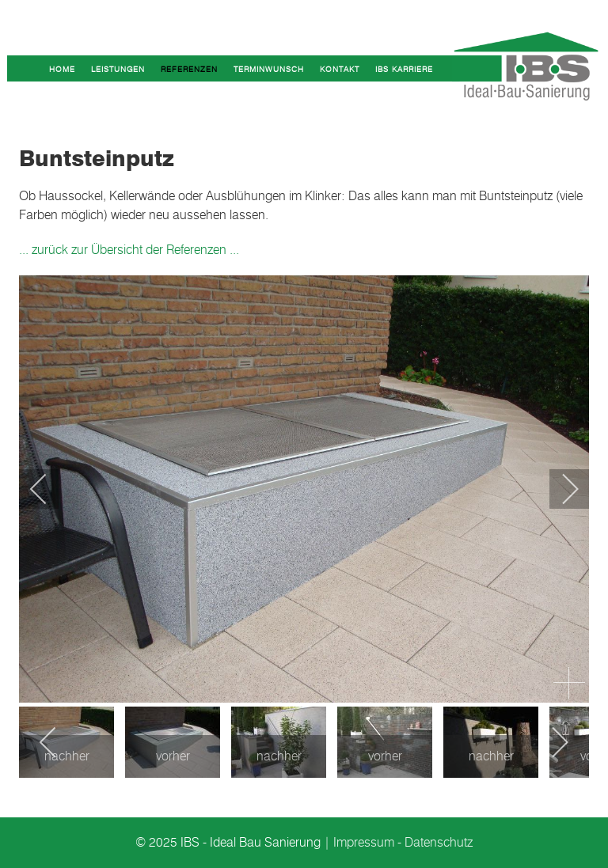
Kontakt (340, 69)
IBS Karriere (404, 69)
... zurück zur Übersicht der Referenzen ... (129, 250)
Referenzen (189, 69)
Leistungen (118, 69)
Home (62, 69)
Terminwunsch (269, 69)
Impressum (364, 842)
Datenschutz (439, 842)
